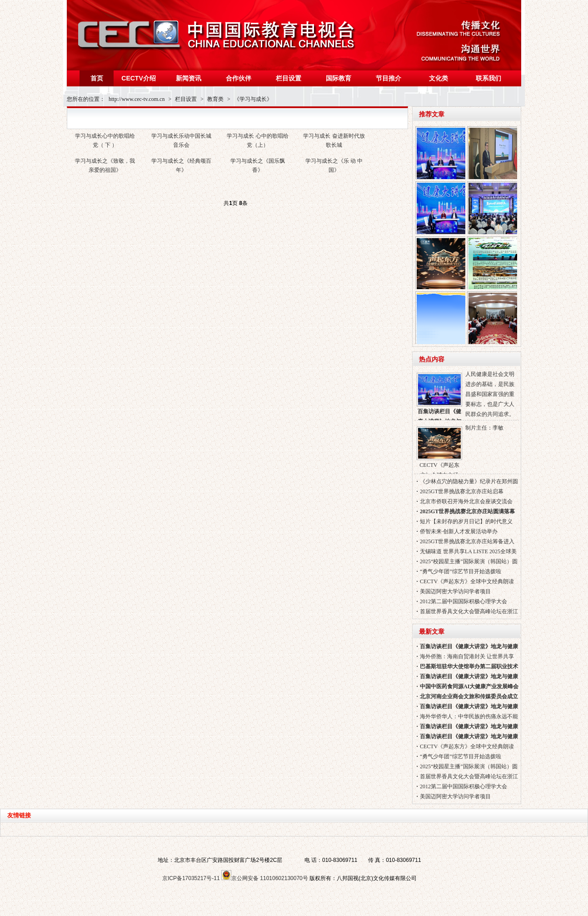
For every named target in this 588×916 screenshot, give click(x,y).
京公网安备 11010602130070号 (265, 878)
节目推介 (389, 78)
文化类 (439, 78)
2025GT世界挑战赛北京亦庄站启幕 (462, 491)
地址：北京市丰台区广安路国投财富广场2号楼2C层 (220, 860)
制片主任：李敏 (484, 428)
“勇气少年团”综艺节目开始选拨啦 (461, 571)
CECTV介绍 (138, 78)
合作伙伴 (239, 78)
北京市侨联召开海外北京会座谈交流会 (466, 501)
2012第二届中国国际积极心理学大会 (463, 601)
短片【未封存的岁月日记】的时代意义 (466, 521)
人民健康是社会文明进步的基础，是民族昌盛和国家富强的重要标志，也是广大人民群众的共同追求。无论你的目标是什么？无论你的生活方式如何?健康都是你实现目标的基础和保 (491, 395)
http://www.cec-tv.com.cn (137, 99)
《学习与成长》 (253, 99)
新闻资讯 (189, 78)
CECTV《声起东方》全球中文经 (439, 450)
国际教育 (339, 78)
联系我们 (488, 78)
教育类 (215, 99)
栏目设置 (289, 78)
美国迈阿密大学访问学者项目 (455, 591)
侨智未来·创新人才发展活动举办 (459, 531)
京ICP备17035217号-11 (191, 878)
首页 (97, 78)
